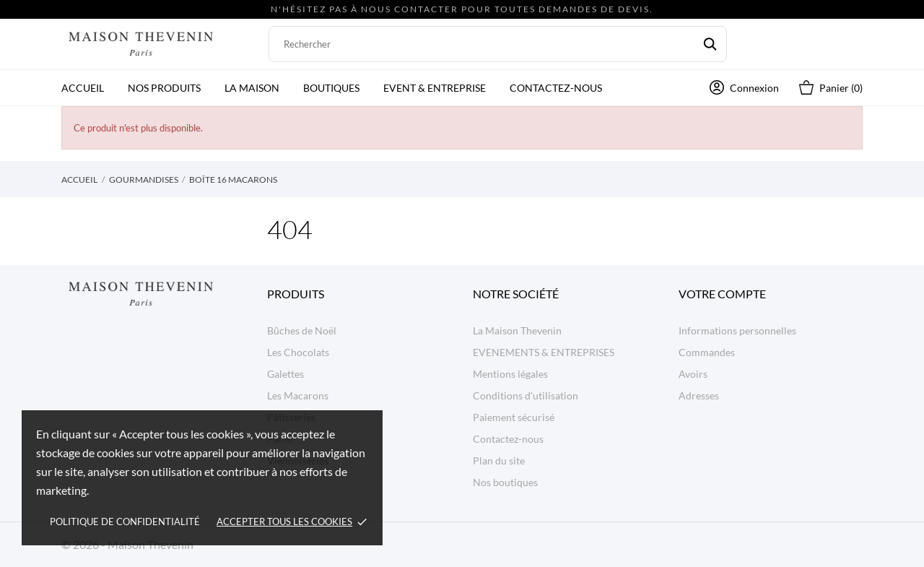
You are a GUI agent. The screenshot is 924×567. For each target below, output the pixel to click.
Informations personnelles (737, 330)
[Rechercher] (498, 44)
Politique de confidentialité (125, 521)
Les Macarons (298, 395)
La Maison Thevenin (517, 330)
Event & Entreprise (435, 88)
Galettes (286, 374)
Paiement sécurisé (514, 417)
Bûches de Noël (302, 330)
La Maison (252, 88)
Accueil (83, 88)
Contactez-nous (556, 88)
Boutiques (331, 88)
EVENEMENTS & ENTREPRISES (544, 352)
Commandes (707, 352)
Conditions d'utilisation (526, 395)
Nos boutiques (505, 482)
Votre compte (722, 294)
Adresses (699, 395)
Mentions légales (510, 374)
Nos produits (164, 88)
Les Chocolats (298, 352)
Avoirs (693, 374)
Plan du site (499, 460)
